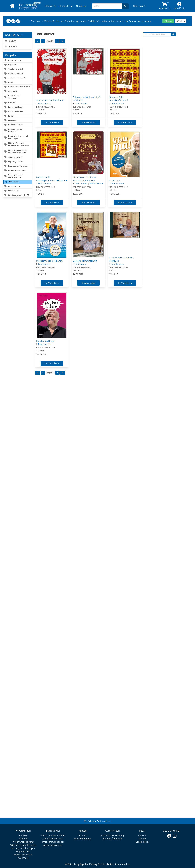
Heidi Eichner (96, 184)
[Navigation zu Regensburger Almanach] (18, 166)
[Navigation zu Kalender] (18, 103)
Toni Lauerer (44, 103)
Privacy (142, 839)
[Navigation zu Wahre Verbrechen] (18, 157)
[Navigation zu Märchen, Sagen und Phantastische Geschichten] (18, 145)
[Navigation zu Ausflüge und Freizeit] (18, 78)
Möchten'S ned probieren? (50, 261)
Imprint (142, 835)
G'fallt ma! (115, 180)
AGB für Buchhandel (53, 839)
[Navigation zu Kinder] (18, 116)
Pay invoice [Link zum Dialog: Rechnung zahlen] (23, 858)
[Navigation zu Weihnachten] (18, 191)
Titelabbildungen (83, 839)
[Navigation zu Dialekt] (18, 82)
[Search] (125, 6)
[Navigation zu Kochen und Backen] (18, 107)
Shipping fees (23, 851)
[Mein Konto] (179, 6)
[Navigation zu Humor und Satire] (18, 125)
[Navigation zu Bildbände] (18, 120)
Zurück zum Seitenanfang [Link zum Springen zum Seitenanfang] (97, 821)
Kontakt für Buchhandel (53, 835)
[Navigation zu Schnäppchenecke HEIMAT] (18, 195)
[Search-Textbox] (107, 6)
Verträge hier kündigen (23, 848)
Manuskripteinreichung (112, 835)
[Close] (168, 21)
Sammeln (65, 6)
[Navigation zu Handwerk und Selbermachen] (18, 97)
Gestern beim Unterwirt (85, 261)
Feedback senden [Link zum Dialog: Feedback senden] (23, 855)
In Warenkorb (52, 122)
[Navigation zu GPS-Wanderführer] (18, 74)
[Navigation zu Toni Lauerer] (18, 182)
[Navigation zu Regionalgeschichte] (18, 162)
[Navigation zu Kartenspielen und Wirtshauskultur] (18, 176)
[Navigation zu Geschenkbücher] (18, 186)
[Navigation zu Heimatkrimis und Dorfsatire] (18, 131)
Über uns (138, 6)
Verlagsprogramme (53, 845)
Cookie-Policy (142, 842)
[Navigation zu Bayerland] (18, 65)
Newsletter (82, 6)
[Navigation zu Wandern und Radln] (18, 69)
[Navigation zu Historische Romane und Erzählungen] (18, 138)
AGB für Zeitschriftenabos (23, 845)
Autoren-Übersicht (112, 839)
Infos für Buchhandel (53, 842)
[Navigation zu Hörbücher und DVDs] (18, 170)
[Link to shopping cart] (165, 6)
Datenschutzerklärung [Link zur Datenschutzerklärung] (140, 21)
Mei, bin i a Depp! (45, 341)
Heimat (49, 6)
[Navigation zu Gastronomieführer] (18, 112)
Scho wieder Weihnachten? (50, 100)
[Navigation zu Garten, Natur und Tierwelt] (18, 87)
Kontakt (23, 835)
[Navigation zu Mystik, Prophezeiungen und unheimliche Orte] (18, 151)
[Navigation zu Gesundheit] (18, 91)
